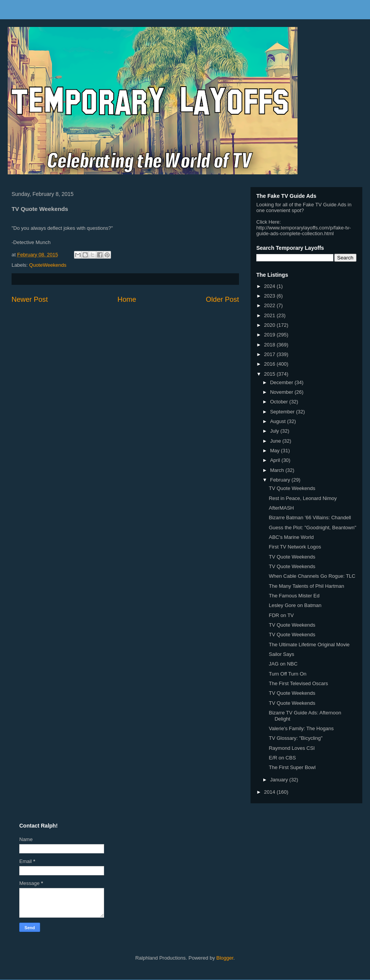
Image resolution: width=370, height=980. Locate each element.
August (279, 421)
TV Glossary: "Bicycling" (295, 738)
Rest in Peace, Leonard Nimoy (303, 498)
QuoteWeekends (48, 265)
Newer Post (30, 299)
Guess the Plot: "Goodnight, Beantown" (312, 528)
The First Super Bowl (292, 767)
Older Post (222, 299)
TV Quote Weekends (292, 488)
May (276, 451)
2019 (270, 335)
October (280, 402)
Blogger (225, 958)
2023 (270, 296)
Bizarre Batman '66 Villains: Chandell (310, 518)
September (283, 412)
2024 (270, 286)
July (275, 431)
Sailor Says (281, 654)
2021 (270, 315)
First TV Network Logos (295, 547)
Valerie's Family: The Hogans (301, 728)
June (276, 441)
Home (127, 299)
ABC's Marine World (291, 537)
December (283, 382)
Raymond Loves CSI (292, 748)
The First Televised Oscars (298, 683)
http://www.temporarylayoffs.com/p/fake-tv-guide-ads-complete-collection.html (304, 231)
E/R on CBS (282, 758)
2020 (270, 325)
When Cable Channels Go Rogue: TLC (312, 576)
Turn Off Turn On (288, 674)
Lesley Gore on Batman (295, 605)
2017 (270, 354)
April (276, 460)
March (278, 470)
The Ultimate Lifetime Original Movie (309, 645)
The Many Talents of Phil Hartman (306, 586)
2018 (270, 345)
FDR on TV (281, 615)
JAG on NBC (283, 664)
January (280, 780)
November (283, 392)
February (281, 480)
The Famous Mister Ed (294, 596)
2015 (270, 374)
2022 (270, 305)
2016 (270, 364)
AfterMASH (281, 508)
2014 (270, 792)
